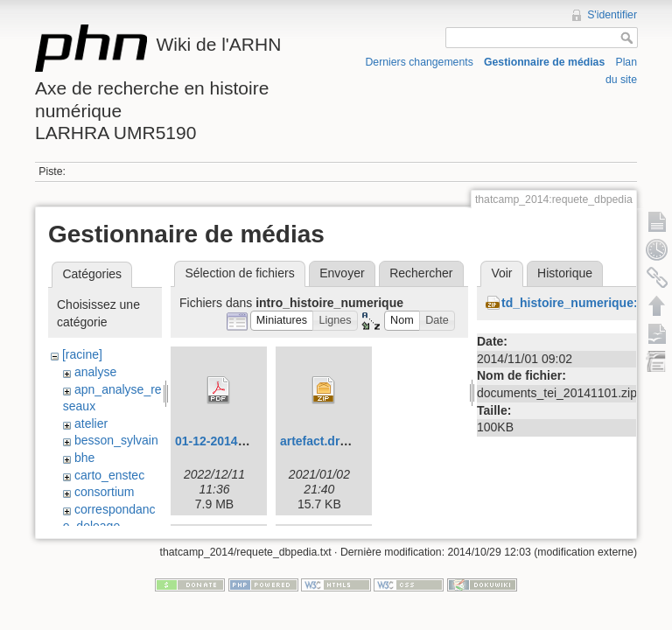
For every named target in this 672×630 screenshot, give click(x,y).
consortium (104, 492)
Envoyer (342, 273)
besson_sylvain (116, 440)
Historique (565, 273)
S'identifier (612, 15)
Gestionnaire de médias (544, 62)
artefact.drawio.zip (334, 441)
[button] (282, 321)
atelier (91, 423)
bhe (84, 458)
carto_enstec (109, 475)
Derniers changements (420, 62)
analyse (95, 372)
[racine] (82, 354)
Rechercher (421, 273)
